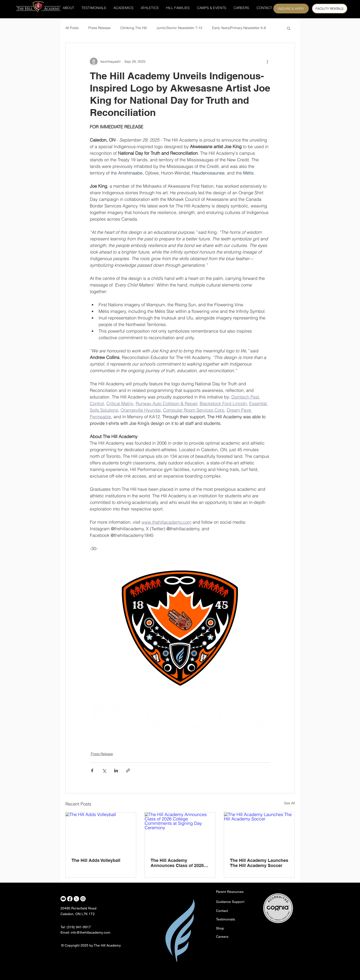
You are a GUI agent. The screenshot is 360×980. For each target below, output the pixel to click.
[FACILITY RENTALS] (330, 9)
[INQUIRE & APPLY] (291, 9)
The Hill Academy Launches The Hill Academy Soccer (259, 863)
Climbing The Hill (134, 28)
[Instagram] (83, 899)
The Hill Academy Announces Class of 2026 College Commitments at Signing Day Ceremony (177, 863)
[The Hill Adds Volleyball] (101, 832)
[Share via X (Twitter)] (104, 771)
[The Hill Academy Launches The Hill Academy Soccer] (259, 832)
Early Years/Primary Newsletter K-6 (239, 28)
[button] (289, 28)
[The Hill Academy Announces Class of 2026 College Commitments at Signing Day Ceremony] (180, 832)
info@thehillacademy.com (91, 932)
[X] (76, 899)
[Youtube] (63, 899)
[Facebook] (70, 899)
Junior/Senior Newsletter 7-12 (179, 28)
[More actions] (267, 61)
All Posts (72, 28)
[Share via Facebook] (92, 771)
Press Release (99, 28)
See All (289, 803)
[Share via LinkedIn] (116, 771)
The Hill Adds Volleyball (96, 860)
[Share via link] (128, 771)
